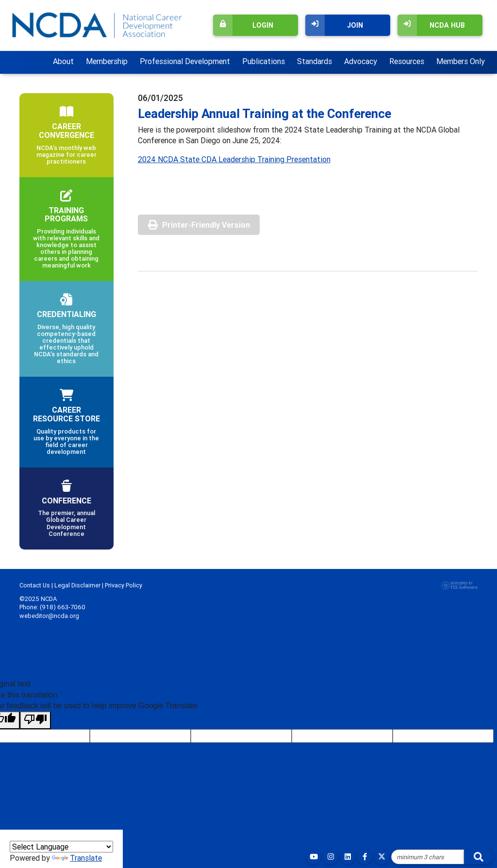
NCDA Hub (431, 25)
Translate (77, 858)
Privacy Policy (124, 585)
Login (243, 25)
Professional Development (185, 61)
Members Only (461, 61)
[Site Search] (428, 857)
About (63, 61)
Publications (264, 61)
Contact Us (35, 585)
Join (334, 25)
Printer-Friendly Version (206, 225)
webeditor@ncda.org (49, 616)
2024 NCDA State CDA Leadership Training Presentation (234, 159)
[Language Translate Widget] (61, 847)
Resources (407, 61)
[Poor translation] (35, 720)
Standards (315, 61)
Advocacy (361, 61)
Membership (107, 61)
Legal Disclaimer (77, 585)
